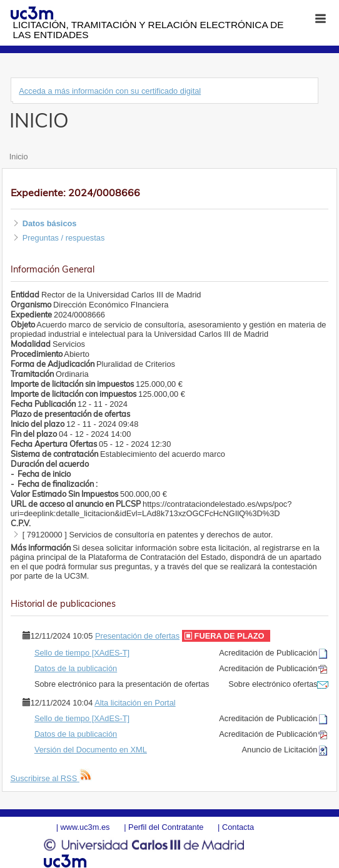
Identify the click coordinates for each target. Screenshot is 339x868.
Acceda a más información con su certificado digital (110, 91)
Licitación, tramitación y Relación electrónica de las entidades (148, 30)
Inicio (19, 157)
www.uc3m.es (85, 827)
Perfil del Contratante (166, 827)
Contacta (238, 827)
